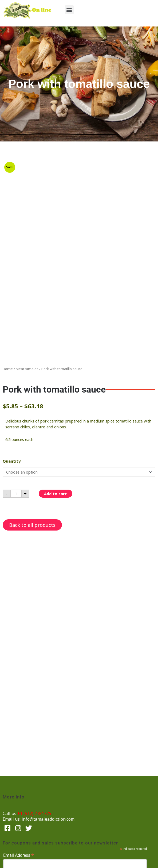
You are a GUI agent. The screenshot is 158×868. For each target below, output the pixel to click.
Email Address (19, 855)
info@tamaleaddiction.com (48, 819)
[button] (69, 10)
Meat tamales (27, 369)
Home (8, 369)
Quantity (12, 461)
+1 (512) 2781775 (34, 813)
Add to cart (56, 494)
